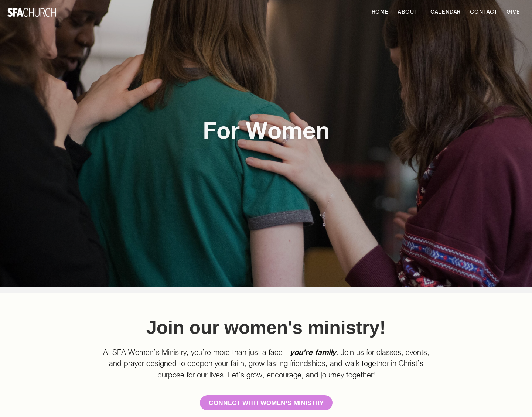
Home (380, 12)
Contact (484, 12)
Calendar (446, 12)
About (410, 12)
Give (513, 12)
